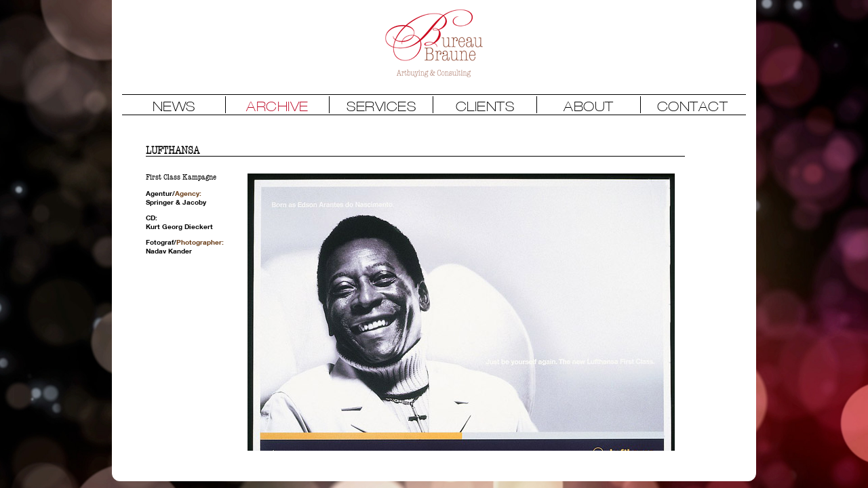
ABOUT (589, 106)
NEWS (174, 106)
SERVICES (381, 106)
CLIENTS (485, 106)
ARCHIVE (277, 106)
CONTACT (693, 106)
